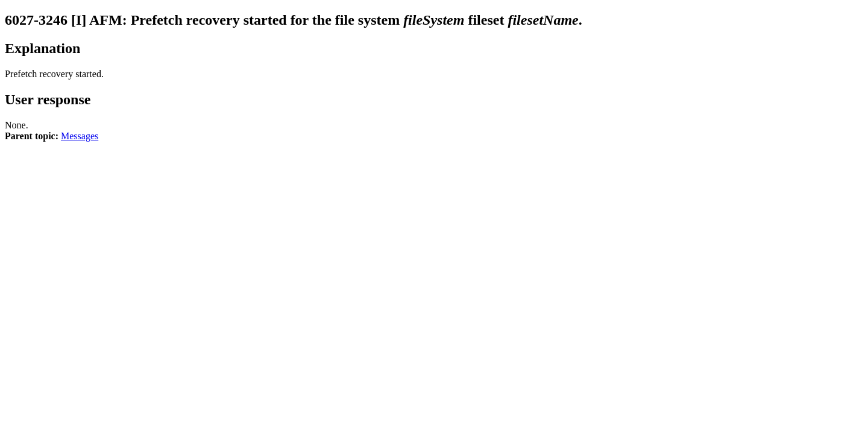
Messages (80, 136)
